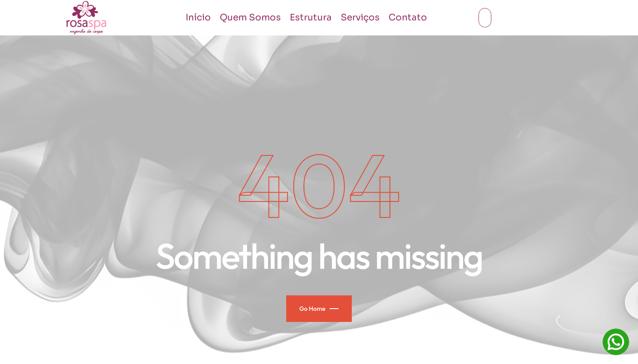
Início (198, 17)
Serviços (360, 17)
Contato (408, 17)
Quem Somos (250, 17)
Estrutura (311, 17)
